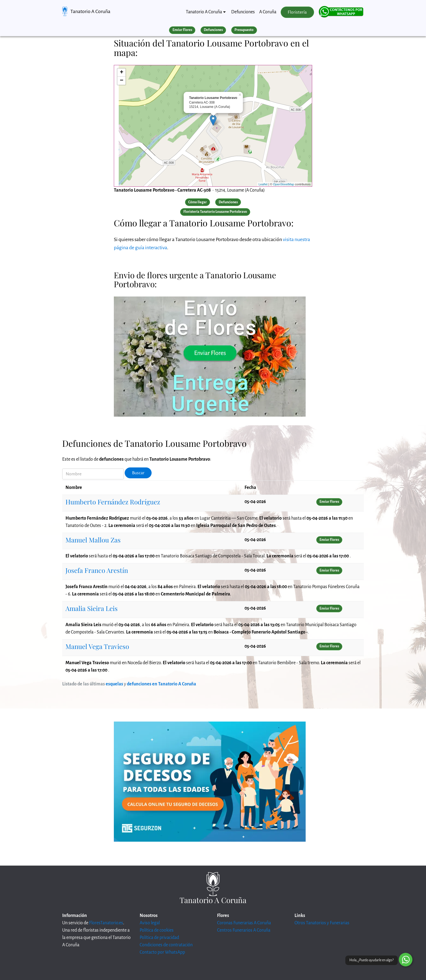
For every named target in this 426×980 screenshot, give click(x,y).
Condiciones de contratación (166, 945)
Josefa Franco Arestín (97, 570)
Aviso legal (150, 923)
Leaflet (263, 184)
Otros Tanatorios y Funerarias (322, 923)
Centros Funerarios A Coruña (244, 930)
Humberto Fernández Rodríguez (113, 502)
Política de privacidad (159, 938)
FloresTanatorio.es (106, 923)
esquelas (114, 684)
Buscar (138, 473)
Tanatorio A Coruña (90, 11)
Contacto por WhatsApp (162, 952)
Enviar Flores (182, 30)
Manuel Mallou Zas (93, 540)
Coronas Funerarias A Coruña (244, 923)
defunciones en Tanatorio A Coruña (162, 684)
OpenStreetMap (284, 184)
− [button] (122, 81)
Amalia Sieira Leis (92, 608)
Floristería (297, 12)
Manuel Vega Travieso (97, 646)
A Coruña (268, 12)
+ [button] (122, 73)
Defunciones (243, 12)
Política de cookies (157, 930)
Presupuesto (244, 30)
